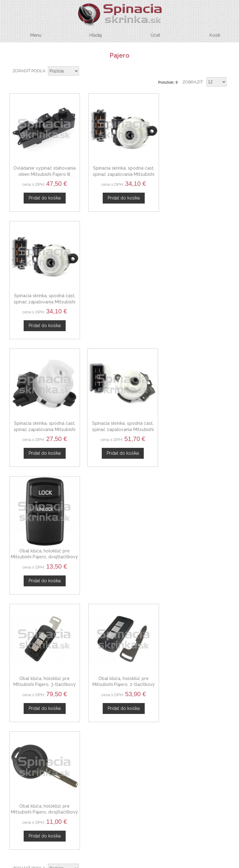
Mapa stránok (117, 759)
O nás (117, 669)
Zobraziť (193, 82)
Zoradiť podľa (29, 71)
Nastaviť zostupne (85, 71)
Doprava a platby (117, 751)
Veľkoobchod (117, 683)
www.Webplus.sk (137, 863)
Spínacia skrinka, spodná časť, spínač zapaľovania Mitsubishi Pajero (119, 296)
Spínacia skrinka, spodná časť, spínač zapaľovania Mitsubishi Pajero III (119, 172)
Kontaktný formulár (117, 676)
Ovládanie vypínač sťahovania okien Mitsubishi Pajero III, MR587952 (43, 172)
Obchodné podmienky (117, 737)
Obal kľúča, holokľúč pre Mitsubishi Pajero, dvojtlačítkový (196, 296)
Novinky (117, 698)
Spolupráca (117, 691)
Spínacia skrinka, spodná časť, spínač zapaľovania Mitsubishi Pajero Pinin (196, 172)
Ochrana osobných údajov (117, 744)
